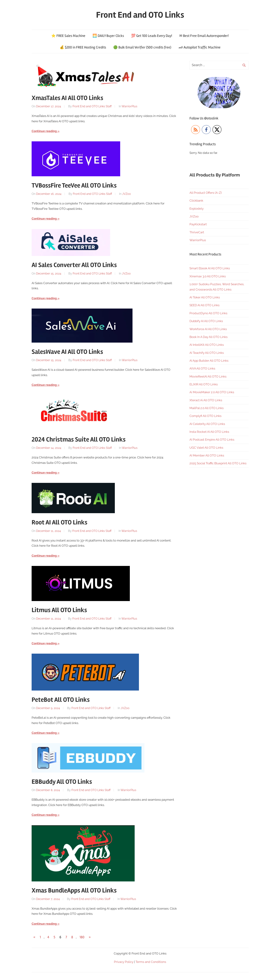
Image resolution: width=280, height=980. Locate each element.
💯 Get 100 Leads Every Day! (152, 36)
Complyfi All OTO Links (205, 416)
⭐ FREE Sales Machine (68, 36)
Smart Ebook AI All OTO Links (210, 268)
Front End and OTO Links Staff (92, 106)
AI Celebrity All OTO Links (207, 424)
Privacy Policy (124, 962)
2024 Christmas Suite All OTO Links (79, 440)
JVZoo (127, 194)
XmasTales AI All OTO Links (67, 98)
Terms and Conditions (151, 962)
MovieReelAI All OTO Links (208, 376)
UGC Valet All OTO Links (206, 448)
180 (82, 937)
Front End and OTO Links (140, 15)
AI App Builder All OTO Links (209, 361)
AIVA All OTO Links (202, 368)
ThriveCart (197, 232)
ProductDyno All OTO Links (208, 313)
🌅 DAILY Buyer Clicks (108, 36)
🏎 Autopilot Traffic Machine (199, 47)
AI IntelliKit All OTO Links (207, 345)
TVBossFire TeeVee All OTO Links (74, 186)
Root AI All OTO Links (59, 522)
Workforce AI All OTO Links (208, 329)
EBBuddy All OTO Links (62, 782)
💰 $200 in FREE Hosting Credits (83, 47)
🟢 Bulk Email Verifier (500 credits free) (142, 47)
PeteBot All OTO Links (61, 700)
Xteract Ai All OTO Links (206, 400)
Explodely (197, 209)
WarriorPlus (129, 106)
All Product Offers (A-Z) (206, 193)
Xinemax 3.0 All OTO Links (208, 276)
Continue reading (44, 131)
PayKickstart (198, 224)
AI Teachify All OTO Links (207, 353)
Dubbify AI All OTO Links (206, 321)
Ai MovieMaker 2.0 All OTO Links (212, 392)
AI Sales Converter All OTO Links (74, 265)
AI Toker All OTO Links (205, 297)
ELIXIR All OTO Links (204, 384)
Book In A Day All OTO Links (208, 337)
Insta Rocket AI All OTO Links (209, 432)
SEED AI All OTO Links (204, 305)
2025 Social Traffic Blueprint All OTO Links (218, 463)
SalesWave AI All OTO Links (67, 352)
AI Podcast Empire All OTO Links (212, 440)
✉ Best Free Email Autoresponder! (204, 36)
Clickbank (196, 201)
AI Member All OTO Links (207, 455)
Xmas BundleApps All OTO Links (74, 891)
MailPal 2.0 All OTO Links (207, 408)
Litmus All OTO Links (59, 610)
